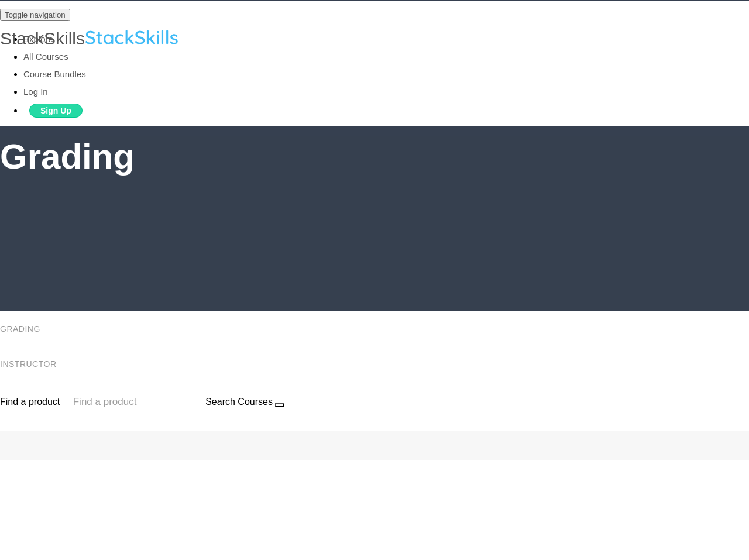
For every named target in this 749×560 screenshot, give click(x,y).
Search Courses (239, 402)
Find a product (30, 402)
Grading (21, 329)
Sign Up (56, 111)
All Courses (46, 56)
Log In (36, 92)
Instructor (30, 364)
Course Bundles (55, 74)
